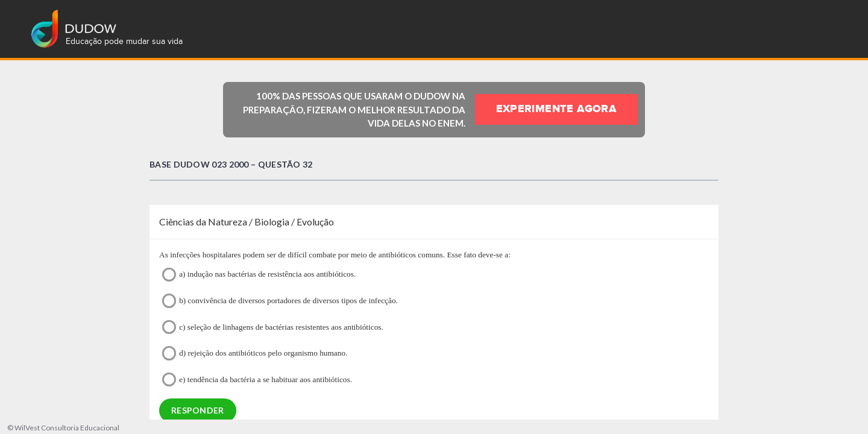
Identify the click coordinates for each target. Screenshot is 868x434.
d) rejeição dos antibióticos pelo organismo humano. (255, 353)
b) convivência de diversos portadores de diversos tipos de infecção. (280, 300)
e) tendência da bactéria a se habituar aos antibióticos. (257, 379)
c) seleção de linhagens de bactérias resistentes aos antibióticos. (273, 327)
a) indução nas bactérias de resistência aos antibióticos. (259, 275)
